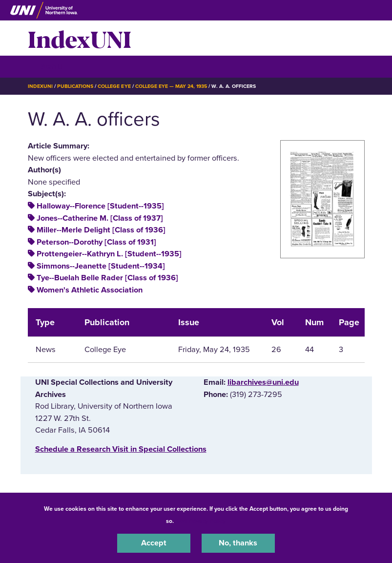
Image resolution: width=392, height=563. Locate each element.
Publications (75, 86)
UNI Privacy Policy (201, 521)
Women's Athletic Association (90, 290)
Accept (154, 543)
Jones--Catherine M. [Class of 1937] (100, 218)
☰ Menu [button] (45, 66)
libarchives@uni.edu (263, 382)
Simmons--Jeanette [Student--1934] (101, 266)
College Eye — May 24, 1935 (171, 86)
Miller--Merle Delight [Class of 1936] (101, 230)
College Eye (114, 86)
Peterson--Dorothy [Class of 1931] (96, 242)
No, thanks (238, 543)
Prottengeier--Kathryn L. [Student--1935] (109, 254)
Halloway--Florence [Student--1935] (100, 206)
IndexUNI (80, 38)
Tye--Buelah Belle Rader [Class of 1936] (107, 278)
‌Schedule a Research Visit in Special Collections (121, 449)
